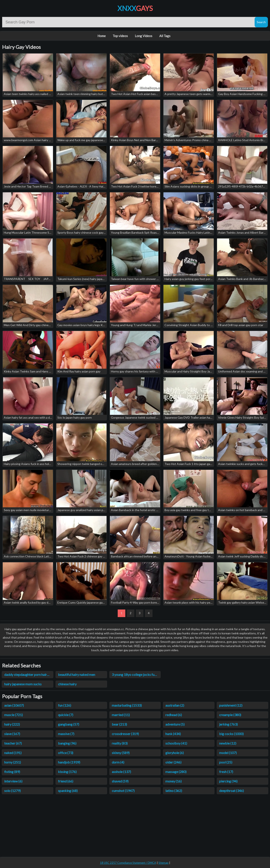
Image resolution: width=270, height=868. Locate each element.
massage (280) (176, 772)
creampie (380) (230, 715)
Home (102, 36)
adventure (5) (175, 724)
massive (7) (66, 734)
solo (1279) (12, 791)
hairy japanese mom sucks (23, 684)
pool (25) (226, 762)
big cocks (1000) (231, 734)
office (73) (66, 753)
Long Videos (144, 36)
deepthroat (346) (232, 791)
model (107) (228, 753)
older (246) (173, 762)
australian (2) (175, 705)
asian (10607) (14, 705)
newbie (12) (228, 743)
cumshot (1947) (123, 791)
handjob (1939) (69, 762)
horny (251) (13, 762)
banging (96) (67, 743)
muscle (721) (13, 715)
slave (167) (12, 734)
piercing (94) (228, 781)
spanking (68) (68, 791)
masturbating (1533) (127, 705)
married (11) (121, 715)
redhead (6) (174, 715)
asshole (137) (121, 772)
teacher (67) (13, 743)
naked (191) (13, 753)
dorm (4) (118, 762)
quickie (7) (66, 715)
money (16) (173, 781)
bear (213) (119, 724)
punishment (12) (231, 705)
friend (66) (66, 781)
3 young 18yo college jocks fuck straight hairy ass (136, 674)
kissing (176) (67, 772)
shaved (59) (120, 781)
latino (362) (174, 791)
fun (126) (65, 705)
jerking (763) (228, 724)
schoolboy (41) (176, 743)
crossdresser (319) (125, 734)
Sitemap (163, 863)
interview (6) (13, 781)
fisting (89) (12, 772)
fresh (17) (226, 772)
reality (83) (120, 743)
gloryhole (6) (175, 753)
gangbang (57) (69, 724)
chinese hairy (67, 684)
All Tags (165, 36)
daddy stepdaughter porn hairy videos (29, 674)
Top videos (120, 36)
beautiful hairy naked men (77, 674)
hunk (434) (173, 734)
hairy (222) (12, 724)
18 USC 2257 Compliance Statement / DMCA (128, 863)
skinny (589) (121, 753)
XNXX (135, 8)
